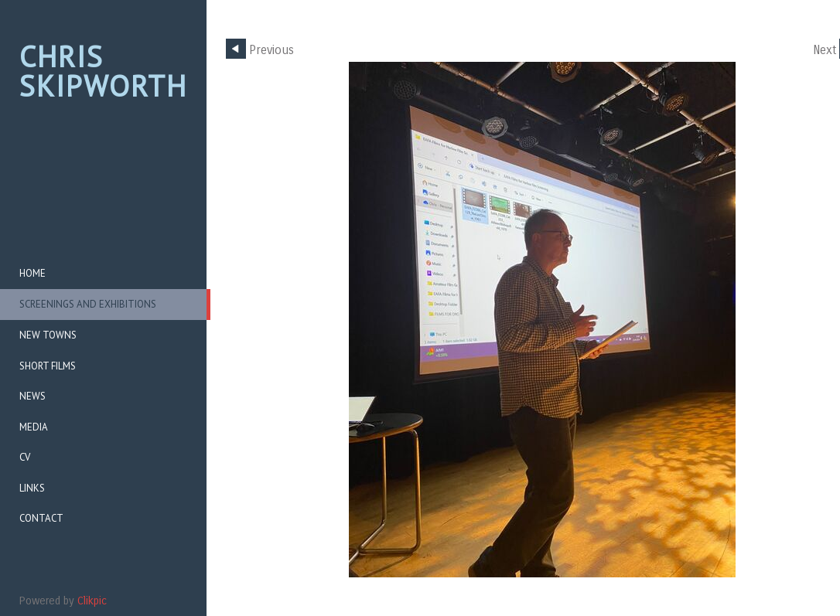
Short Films (48, 366)
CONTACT (41, 518)
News (32, 396)
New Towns (48, 335)
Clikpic (92, 601)
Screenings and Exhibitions (88, 304)
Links (32, 488)
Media (34, 427)
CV (25, 457)
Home (32, 273)
